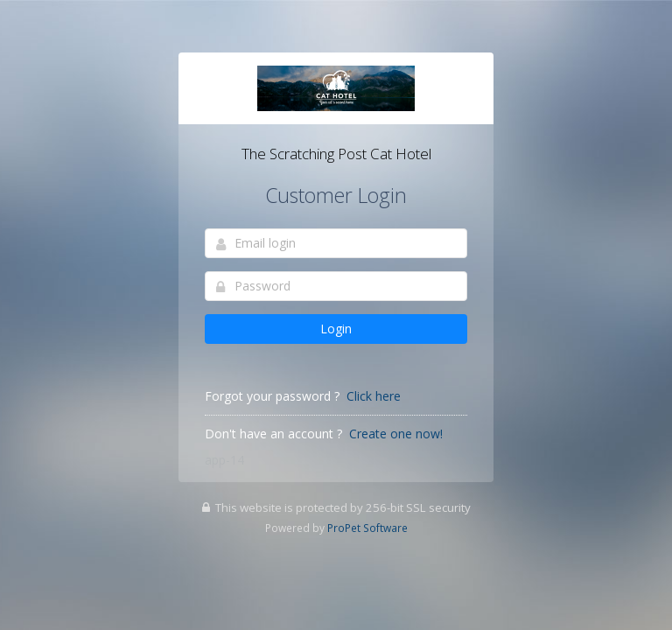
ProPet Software (367, 528)
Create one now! (396, 434)
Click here (374, 396)
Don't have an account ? (273, 434)
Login (336, 329)
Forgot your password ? (272, 396)
